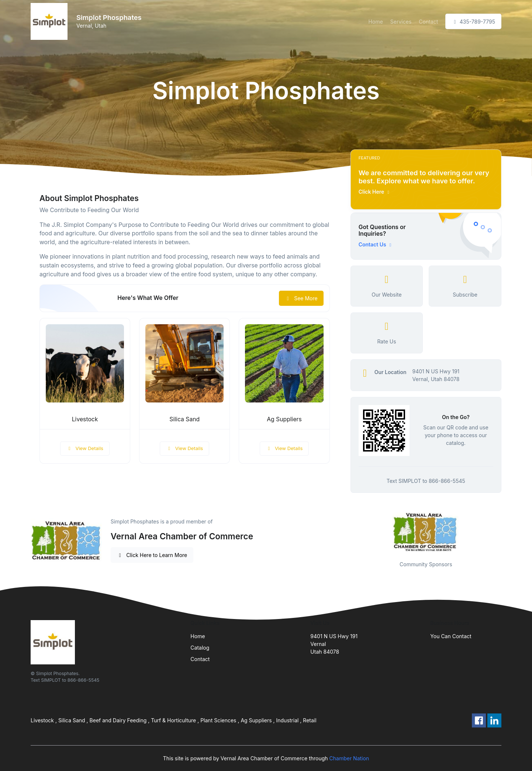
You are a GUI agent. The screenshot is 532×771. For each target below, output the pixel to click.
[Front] (51, 21)
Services (401, 22)
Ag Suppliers (284, 419)
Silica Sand (184, 419)
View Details (85, 448)
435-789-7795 (473, 22)
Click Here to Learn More (152, 555)
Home (376, 22)
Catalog (200, 648)
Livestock (85, 419)
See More (301, 298)
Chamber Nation (349, 758)
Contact (428, 22)
